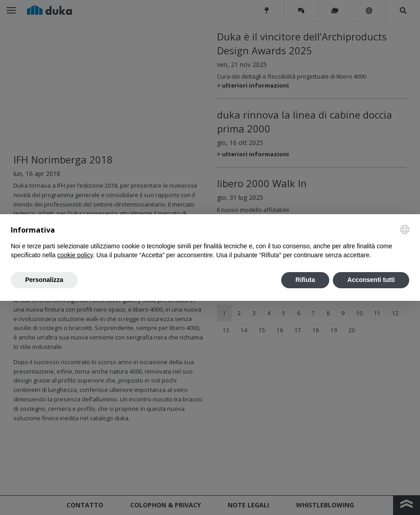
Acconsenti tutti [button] (371, 280)
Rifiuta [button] (305, 280)
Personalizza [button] (44, 280)
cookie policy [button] (75, 255)
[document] (210, 242)
